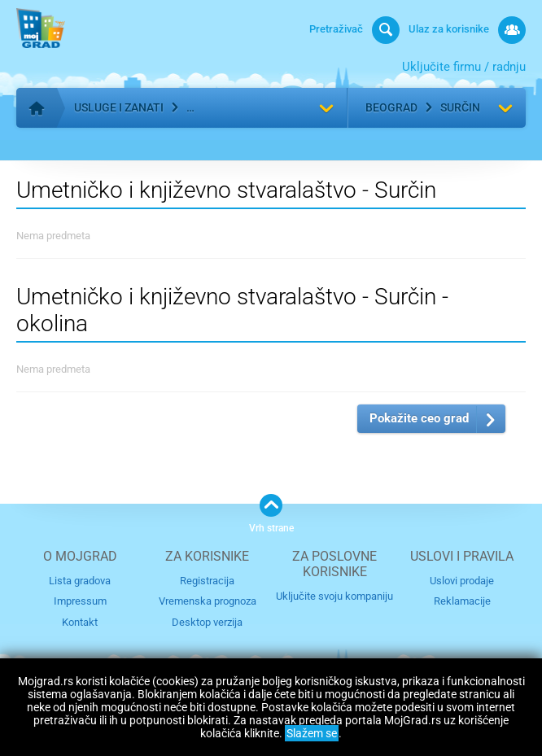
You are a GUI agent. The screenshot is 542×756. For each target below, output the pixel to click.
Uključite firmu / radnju (464, 67)
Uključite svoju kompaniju (334, 596)
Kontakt (80, 622)
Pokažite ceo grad (419, 418)
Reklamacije (462, 601)
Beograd (391, 107)
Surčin (460, 107)
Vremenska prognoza (208, 601)
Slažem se (312, 733)
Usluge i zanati (119, 107)
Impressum (80, 601)
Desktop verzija (207, 622)
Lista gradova (80, 581)
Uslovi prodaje (462, 581)
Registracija (207, 581)
